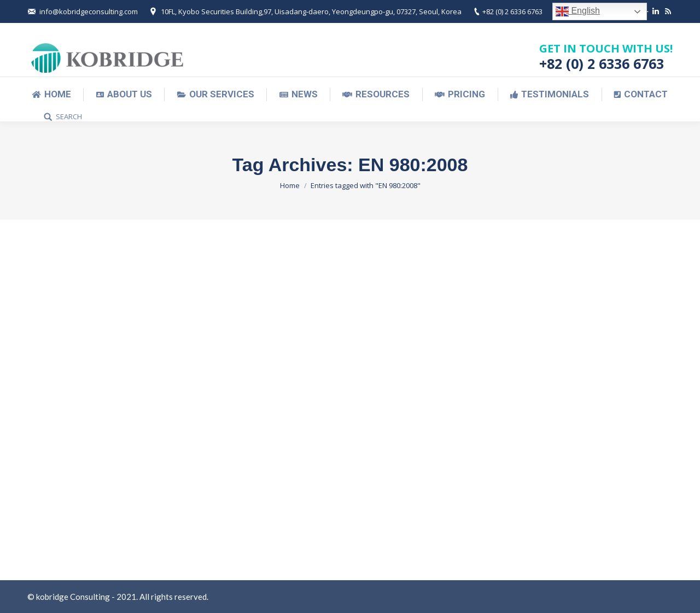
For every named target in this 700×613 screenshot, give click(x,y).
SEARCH (69, 117)
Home (290, 185)
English (578, 11)
